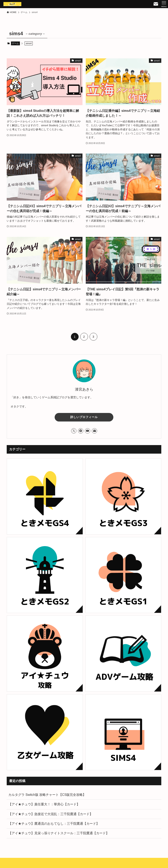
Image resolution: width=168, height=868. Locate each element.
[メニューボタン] (164, 4)
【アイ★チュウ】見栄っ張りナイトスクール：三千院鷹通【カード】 (59, 833)
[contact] (94, 431)
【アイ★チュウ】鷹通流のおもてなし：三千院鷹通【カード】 (54, 824)
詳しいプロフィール (84, 417)
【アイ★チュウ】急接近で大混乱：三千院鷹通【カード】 (51, 814)
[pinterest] (81, 431)
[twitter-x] (74, 431)
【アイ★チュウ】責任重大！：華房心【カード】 (44, 804)
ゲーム (15, 43)
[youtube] (88, 431)
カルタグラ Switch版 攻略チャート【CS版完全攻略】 (47, 795)
